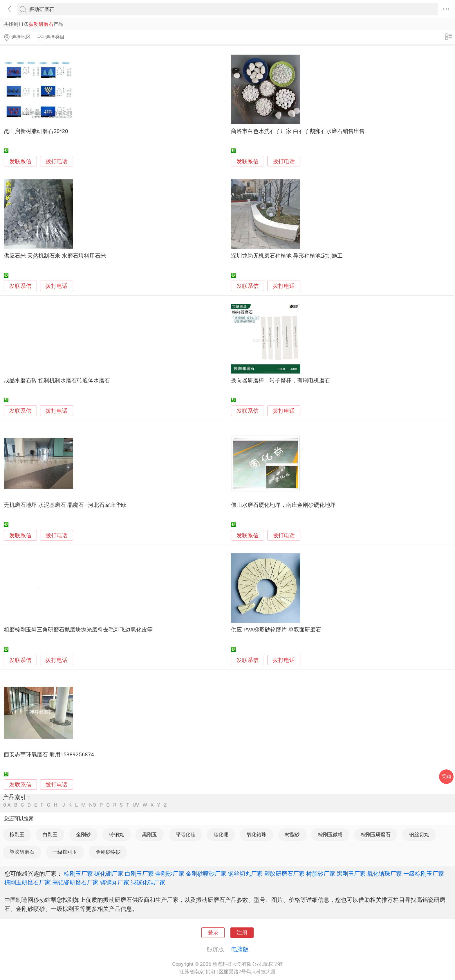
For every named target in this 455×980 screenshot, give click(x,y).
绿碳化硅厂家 (148, 882)
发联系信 (20, 161)
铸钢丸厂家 (115, 882)
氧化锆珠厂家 (384, 874)
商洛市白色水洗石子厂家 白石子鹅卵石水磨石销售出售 (298, 131)
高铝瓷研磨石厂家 (75, 882)
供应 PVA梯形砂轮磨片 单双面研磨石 (276, 630)
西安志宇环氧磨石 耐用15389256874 (49, 755)
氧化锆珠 (257, 834)
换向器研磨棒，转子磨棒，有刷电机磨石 (281, 380)
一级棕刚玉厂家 (424, 874)
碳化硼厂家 (109, 874)
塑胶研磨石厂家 (284, 874)
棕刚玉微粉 (330, 834)
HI (56, 805)
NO (93, 805)
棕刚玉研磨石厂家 (28, 882)
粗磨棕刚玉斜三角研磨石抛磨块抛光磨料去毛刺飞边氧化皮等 (78, 630)
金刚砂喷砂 (108, 852)
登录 (213, 933)
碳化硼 (221, 834)
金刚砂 (83, 834)
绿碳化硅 (185, 834)
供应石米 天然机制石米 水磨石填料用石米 (55, 256)
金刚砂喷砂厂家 (206, 874)
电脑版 (240, 949)
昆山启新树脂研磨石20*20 (36, 131)
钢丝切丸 (419, 834)
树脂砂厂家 (321, 874)
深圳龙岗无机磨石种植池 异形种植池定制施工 (287, 256)
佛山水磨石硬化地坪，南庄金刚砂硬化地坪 (283, 505)
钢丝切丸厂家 (245, 874)
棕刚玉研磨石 (376, 834)
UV (136, 805)
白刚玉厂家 (139, 874)
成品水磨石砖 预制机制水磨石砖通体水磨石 (57, 380)
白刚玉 (50, 834)
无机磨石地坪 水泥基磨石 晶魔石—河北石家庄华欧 (65, 505)
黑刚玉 (150, 834)
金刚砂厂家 (170, 874)
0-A (7, 805)
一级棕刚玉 (65, 852)
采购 (446, 777)
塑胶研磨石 (22, 852)
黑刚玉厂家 (351, 874)
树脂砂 (292, 834)
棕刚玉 (17, 834)
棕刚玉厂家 (78, 874)
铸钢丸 (117, 834)
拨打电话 (57, 161)
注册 (242, 933)
